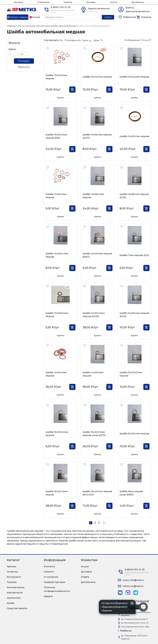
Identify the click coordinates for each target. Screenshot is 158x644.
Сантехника (14, 598)
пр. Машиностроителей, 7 (134, 619)
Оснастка (12, 572)
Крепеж (11, 566)
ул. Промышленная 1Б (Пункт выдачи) (136, 614)
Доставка (91, 2)
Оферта (48, 596)
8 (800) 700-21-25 (61, 7)
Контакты (19, 2)
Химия (10, 603)
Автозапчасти (15, 593)
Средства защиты (17, 608)
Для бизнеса (138, 2)
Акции (85, 566)
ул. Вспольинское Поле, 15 (135, 623)
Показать (24, 61)
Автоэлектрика (16, 587)
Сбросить (24, 67)
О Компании (44, 2)
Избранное (129, 17)
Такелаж (12, 582)
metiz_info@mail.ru (133, 580)
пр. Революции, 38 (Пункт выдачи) (134, 637)
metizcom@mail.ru (133, 586)
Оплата (113, 2)
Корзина (146, 17)
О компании (51, 577)
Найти (108, 17)
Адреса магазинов (99, 8)
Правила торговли (54, 582)
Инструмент (14, 577)
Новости (68, 2)
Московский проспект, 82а (135, 627)
